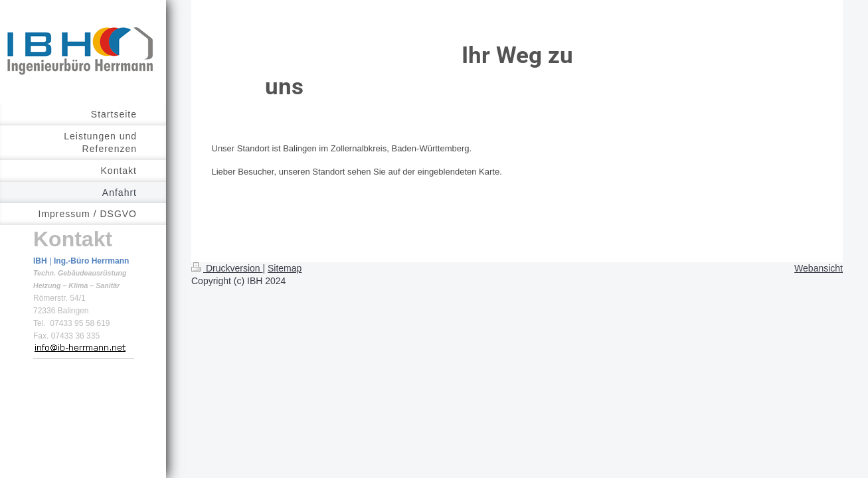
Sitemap (285, 268)
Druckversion (227, 268)
